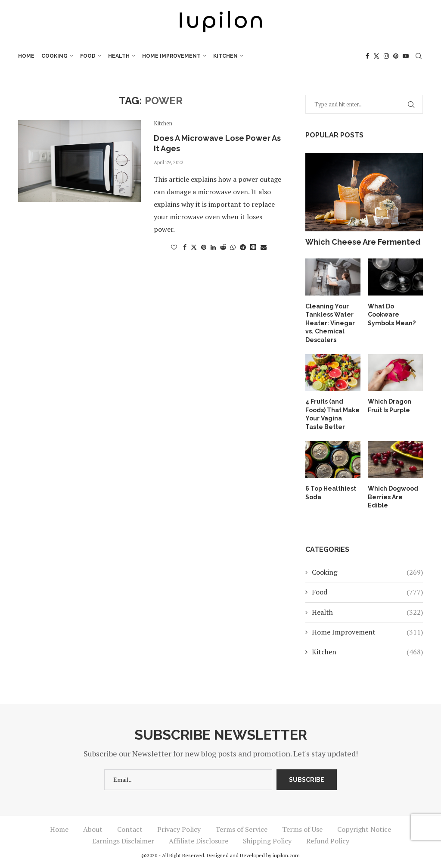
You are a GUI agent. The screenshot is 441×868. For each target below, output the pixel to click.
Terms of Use (302, 829)
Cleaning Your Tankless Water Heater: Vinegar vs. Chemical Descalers (330, 323)
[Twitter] (376, 56)
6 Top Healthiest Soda (331, 493)
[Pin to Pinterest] (204, 247)
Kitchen (225, 56)
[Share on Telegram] (243, 247)
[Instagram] (386, 56)
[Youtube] (406, 56)
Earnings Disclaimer (123, 841)
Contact (130, 829)
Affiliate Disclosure (199, 841)
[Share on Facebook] (185, 247)
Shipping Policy (267, 841)
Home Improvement (171, 56)
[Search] (419, 56)
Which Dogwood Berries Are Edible (393, 497)
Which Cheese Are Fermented (363, 242)
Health (119, 56)
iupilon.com (286, 855)
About (93, 829)
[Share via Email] (264, 247)
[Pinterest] (396, 56)
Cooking (54, 56)
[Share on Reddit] (223, 247)
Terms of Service (241, 829)
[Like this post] (174, 247)
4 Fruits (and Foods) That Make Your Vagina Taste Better (332, 414)
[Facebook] (367, 56)
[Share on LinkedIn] (213, 247)
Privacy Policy (179, 829)
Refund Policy (328, 841)
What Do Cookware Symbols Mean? (392, 315)
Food (88, 56)
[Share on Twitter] (194, 247)
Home (26, 56)
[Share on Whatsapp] (233, 247)
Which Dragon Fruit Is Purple (390, 406)
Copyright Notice (364, 829)
